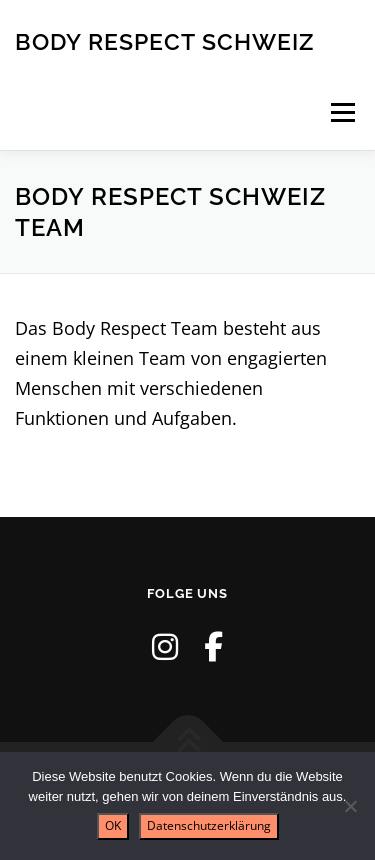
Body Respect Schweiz (164, 40)
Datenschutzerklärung (209, 825)
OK (113, 825)
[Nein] (350, 806)
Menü (342, 112)
